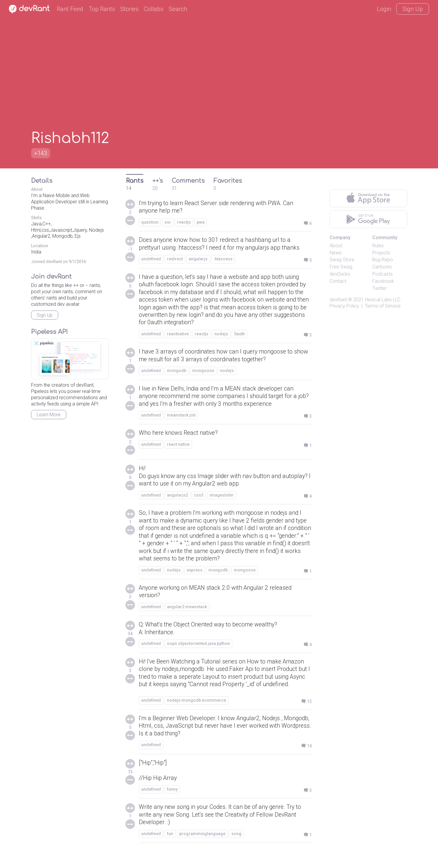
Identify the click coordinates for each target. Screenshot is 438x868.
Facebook (383, 281)
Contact (338, 281)
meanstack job (181, 418)
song (236, 848)
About (336, 246)
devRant (338, 300)
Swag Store (342, 260)
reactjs (184, 222)
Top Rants (102, 9)
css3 (199, 498)
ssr (168, 222)
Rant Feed (70, 9)
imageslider (222, 498)
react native (178, 447)
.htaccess (223, 259)
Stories (129, 9)
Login (384, 9)
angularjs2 (177, 498)
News (336, 253)
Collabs (154, 9)
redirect (175, 259)
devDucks (340, 274)
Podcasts (382, 274)
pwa (201, 222)
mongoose (203, 373)
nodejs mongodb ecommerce (196, 714)
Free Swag (341, 267)
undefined (151, 259)
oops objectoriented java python (198, 648)
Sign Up (413, 9)
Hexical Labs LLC (383, 300)
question (150, 222)
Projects (381, 253)
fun (170, 848)
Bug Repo (383, 260)
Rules (378, 246)
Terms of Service (383, 306)
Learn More (49, 415)
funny (172, 803)
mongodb (177, 373)
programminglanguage (202, 848)
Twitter (379, 288)
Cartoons (382, 267)
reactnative (178, 336)
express (195, 574)
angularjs (198, 259)
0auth (239, 336)
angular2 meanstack (187, 611)
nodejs (221, 336)
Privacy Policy (344, 306)
